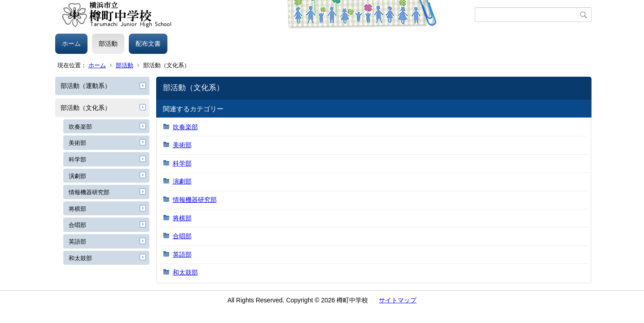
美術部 (77, 143)
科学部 (77, 159)
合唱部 (77, 225)
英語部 (77, 242)
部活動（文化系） (86, 108)
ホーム (71, 44)
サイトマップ (398, 300)
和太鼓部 (80, 258)
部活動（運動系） (86, 86)
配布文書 (148, 44)
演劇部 (77, 176)
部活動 (108, 44)
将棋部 (77, 209)
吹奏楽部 (80, 127)
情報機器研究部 (89, 192)
